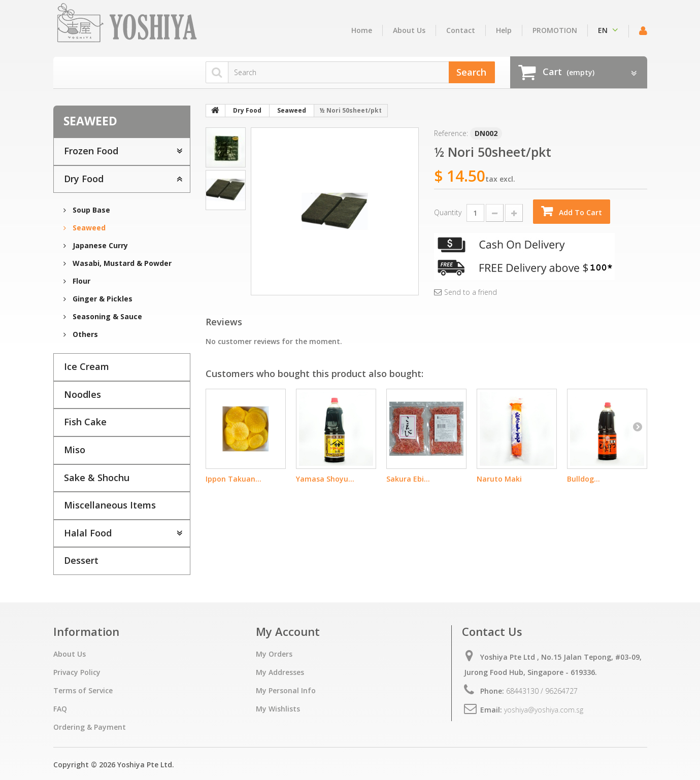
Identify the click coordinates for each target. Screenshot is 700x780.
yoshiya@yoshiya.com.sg (544, 710)
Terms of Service (83, 690)
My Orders (274, 654)
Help (504, 30)
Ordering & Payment (90, 727)
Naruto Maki (499, 479)
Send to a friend (471, 292)
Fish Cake (85, 422)
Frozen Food (91, 151)
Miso (75, 450)
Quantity (448, 212)
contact (461, 30)
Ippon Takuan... (234, 479)
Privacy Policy (77, 672)
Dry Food (84, 179)
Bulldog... (584, 479)
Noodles (82, 394)
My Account (288, 631)
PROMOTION (555, 30)
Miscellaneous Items (110, 505)
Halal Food (88, 533)
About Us (409, 30)
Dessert (81, 560)
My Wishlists (278, 709)
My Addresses (280, 672)
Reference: (451, 133)
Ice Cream (87, 366)
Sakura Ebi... (408, 479)
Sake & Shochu (97, 478)
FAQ (60, 709)
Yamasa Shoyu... (325, 479)
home (362, 30)
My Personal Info (286, 690)
